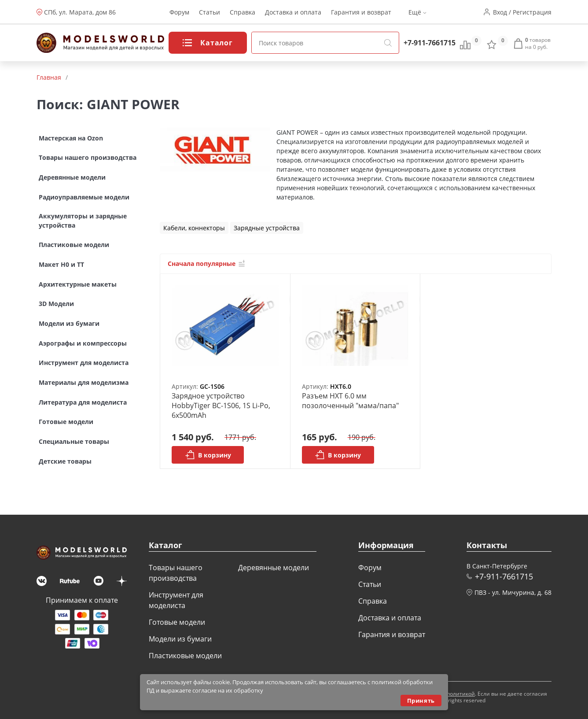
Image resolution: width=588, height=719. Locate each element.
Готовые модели (177, 622)
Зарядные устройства (267, 228)
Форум (179, 12)
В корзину (208, 455)
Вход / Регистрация (522, 12)
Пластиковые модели (185, 656)
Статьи (209, 12)
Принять (421, 701)
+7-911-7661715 (430, 43)
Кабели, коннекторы (194, 228)
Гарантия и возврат (361, 12)
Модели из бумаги (180, 639)
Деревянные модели (274, 568)
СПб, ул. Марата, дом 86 (80, 12)
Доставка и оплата (293, 12)
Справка (243, 12)
